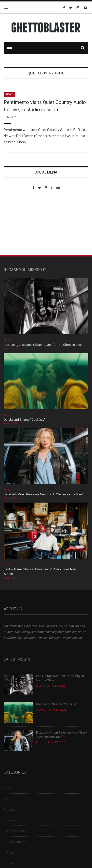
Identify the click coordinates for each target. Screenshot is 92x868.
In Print (8, 853)
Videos (7, 415)
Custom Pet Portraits (18, 223)
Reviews (10, 820)
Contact (9, 863)
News (9, 94)
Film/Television (14, 831)
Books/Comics (14, 842)
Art (6, 799)
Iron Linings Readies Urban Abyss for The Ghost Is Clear (43, 345)
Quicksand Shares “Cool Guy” (25, 420)
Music (7, 340)
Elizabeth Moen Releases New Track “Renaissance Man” (43, 494)
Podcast (10, 810)
